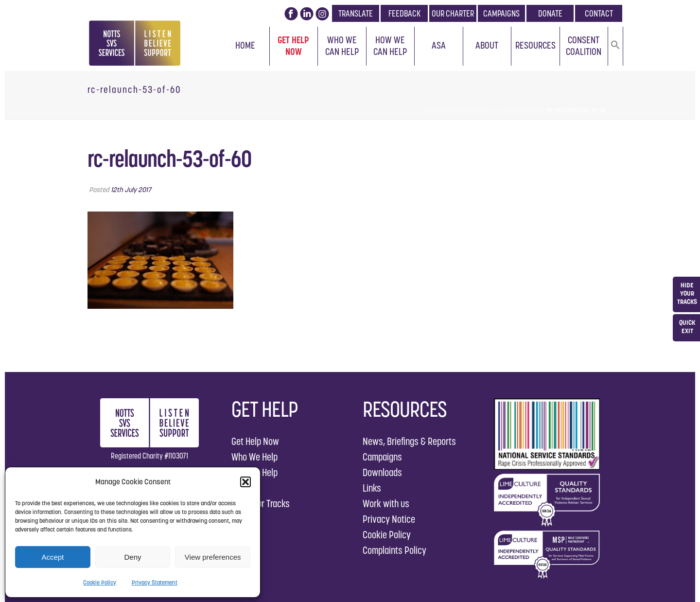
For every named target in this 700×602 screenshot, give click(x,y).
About (487, 45)
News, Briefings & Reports (409, 441)
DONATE (550, 13)
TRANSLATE (356, 13)
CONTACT (599, 13)
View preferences (213, 557)
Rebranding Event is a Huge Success (492, 110)
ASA (439, 45)
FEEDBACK (404, 13)
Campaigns (382, 457)
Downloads (382, 472)
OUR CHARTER (453, 13)
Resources (535, 45)
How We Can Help (390, 46)
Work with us (386, 504)
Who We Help (254, 457)
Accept (52, 557)
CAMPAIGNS (501, 13)
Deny (132, 557)
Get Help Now (293, 46)
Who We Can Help (342, 46)
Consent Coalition (584, 46)
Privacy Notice (389, 519)
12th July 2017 (131, 190)
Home (245, 45)
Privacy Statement (155, 582)
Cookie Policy (100, 582)
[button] (245, 482)
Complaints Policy (394, 550)
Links (372, 488)
